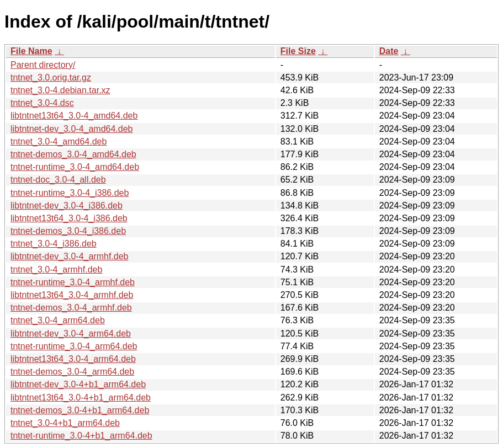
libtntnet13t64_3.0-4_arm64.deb (73, 359)
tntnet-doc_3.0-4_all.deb (58, 180)
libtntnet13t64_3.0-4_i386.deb (69, 218)
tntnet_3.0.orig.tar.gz (51, 78)
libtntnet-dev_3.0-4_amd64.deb (72, 129)
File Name (31, 51)
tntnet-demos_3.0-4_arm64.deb (72, 372)
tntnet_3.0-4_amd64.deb (59, 142)
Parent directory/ (43, 65)
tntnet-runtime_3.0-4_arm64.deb (74, 346)
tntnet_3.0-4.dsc (42, 103)
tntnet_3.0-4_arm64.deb (58, 320)
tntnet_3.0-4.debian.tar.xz (60, 90)
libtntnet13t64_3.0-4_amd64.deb (74, 116)
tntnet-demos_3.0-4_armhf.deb (71, 308)
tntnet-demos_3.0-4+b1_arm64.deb (80, 410)
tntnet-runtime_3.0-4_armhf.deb (73, 282)
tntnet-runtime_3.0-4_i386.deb (70, 193)
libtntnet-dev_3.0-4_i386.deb (67, 206)
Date (389, 51)
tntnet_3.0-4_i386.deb (54, 244)
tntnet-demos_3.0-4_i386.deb (68, 231)
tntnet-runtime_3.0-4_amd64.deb (75, 167)
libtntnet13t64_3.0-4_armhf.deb (72, 295)
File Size (298, 51)
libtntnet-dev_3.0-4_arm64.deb (71, 334)
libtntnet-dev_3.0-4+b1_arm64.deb (78, 384)
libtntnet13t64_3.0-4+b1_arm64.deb (81, 398)
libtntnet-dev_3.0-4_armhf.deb (69, 256)
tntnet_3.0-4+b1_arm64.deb (65, 423)
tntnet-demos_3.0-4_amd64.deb (73, 154)
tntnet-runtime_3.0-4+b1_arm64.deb (81, 436)
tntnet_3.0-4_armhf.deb (56, 270)
